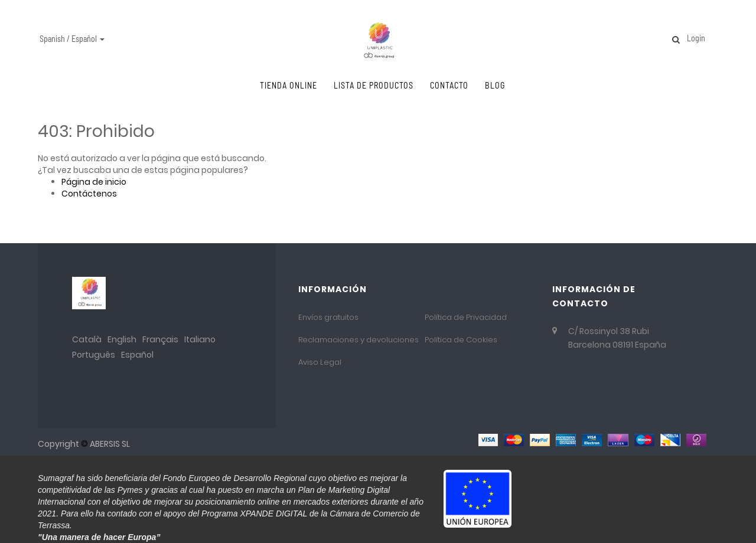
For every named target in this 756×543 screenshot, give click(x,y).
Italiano (200, 339)
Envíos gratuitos (328, 317)
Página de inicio (94, 182)
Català (87, 339)
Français (160, 339)
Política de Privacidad (466, 317)
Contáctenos (89, 194)
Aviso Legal (320, 362)
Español (137, 355)
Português (94, 355)
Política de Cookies (461, 340)
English (122, 339)
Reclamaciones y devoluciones (359, 340)
